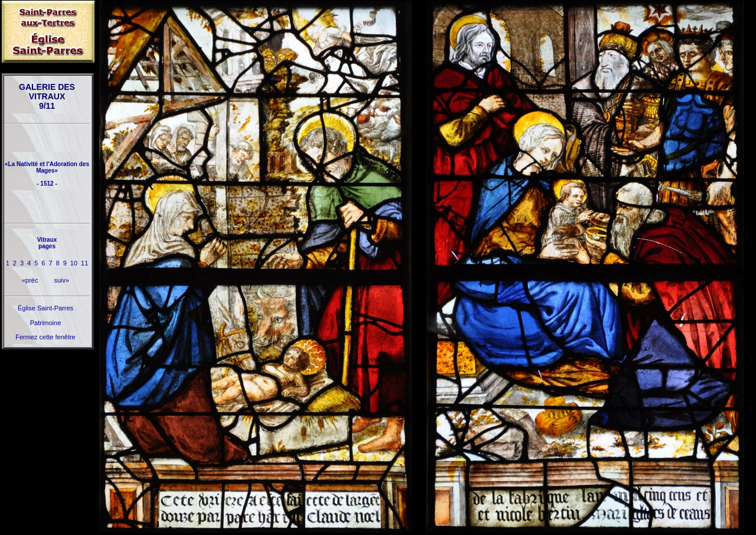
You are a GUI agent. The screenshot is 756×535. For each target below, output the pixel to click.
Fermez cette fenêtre (45, 337)
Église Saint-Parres (45, 308)
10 (74, 263)
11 (84, 263)
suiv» (61, 280)
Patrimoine (46, 323)
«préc (30, 280)
